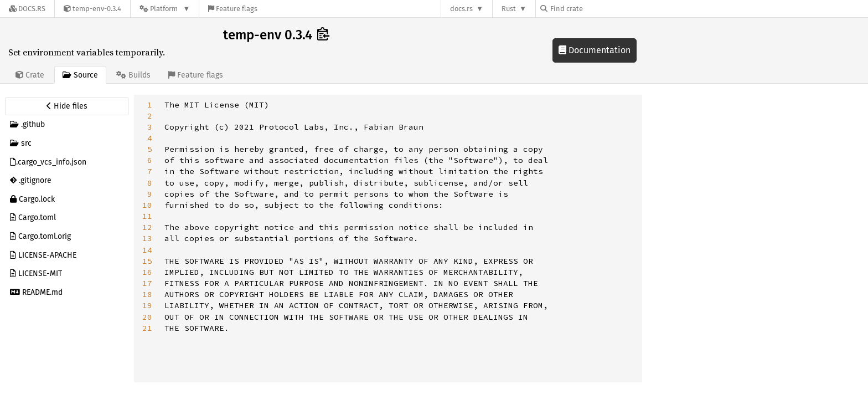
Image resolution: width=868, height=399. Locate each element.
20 (147, 317)
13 (147, 238)
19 (147, 305)
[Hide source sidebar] (67, 106)
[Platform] (165, 9)
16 (147, 272)
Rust (509, 9)
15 (147, 261)
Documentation (595, 50)
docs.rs (461, 9)
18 (147, 294)
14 (147, 250)
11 (147, 216)
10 (147, 205)
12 (147, 227)
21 (147, 328)
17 (147, 283)
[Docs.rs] (27, 9)
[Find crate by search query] (596, 9)
